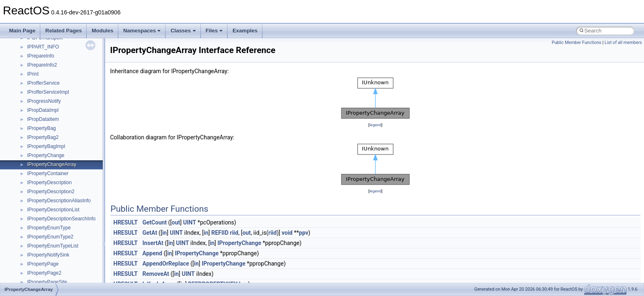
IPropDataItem (43, 119)
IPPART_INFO (43, 47)
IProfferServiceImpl (48, 92)
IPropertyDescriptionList (53, 210)
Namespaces (142, 31)
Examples (245, 31)
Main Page (22, 31)
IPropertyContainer (48, 173)
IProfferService (43, 83)
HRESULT (125, 222)
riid (234, 233)
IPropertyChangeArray (52, 164)
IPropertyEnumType (49, 228)
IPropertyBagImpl (46, 146)
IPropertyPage (43, 264)
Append (152, 253)
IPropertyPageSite (47, 282)
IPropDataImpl (43, 110)
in (165, 233)
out (176, 222)
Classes (183, 31)
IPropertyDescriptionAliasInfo (59, 201)
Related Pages (63, 31)
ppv (304, 233)
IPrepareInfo (41, 56)
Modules (102, 31)
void (287, 233)
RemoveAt (156, 274)
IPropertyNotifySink (48, 255)
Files (214, 31)
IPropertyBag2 (43, 137)
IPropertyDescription (49, 183)
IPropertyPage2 (44, 273)
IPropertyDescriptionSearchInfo (61, 219)
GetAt (150, 233)
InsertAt (153, 243)
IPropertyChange (46, 155)
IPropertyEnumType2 (50, 237)
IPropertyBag (41, 128)
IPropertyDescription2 (51, 192)
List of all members (623, 43)
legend (375, 125)
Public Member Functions (576, 43)
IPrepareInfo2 (42, 65)
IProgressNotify (44, 101)
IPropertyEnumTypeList (53, 246)
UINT (190, 222)
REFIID (220, 233)
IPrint (33, 74)
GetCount (155, 222)
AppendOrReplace (166, 264)
